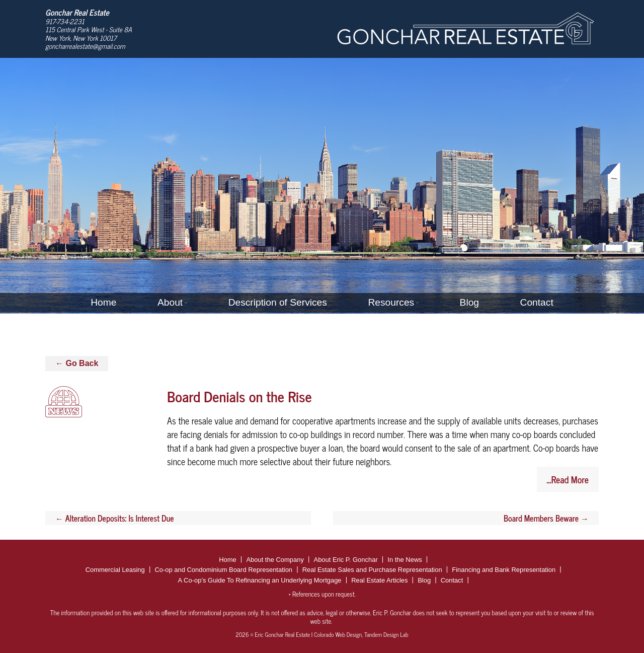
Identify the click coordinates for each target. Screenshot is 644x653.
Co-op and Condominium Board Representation (223, 570)
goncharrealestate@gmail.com (85, 46)
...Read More (568, 479)
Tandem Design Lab (386, 634)
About (170, 302)
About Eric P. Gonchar (346, 560)
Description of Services (278, 302)
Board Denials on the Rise (239, 396)
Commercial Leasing (115, 570)
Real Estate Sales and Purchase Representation (372, 570)
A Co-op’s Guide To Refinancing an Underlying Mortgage (260, 580)
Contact (537, 302)
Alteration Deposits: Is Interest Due (115, 518)
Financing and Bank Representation (504, 570)
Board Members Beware (546, 518)
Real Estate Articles (379, 580)
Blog (469, 302)
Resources (391, 302)
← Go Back (77, 363)
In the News (405, 560)
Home (103, 302)
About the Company (275, 560)
